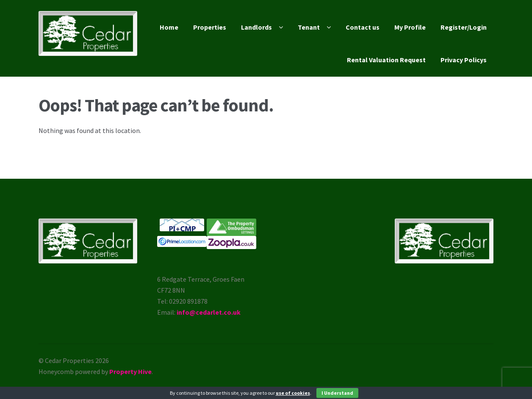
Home (169, 27)
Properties (210, 27)
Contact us (363, 27)
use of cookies (293, 393)
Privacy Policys (464, 60)
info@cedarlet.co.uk (209, 312)
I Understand (337, 393)
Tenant (309, 27)
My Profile (410, 27)
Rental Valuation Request (386, 60)
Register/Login (464, 27)
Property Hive (130, 371)
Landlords (256, 27)
